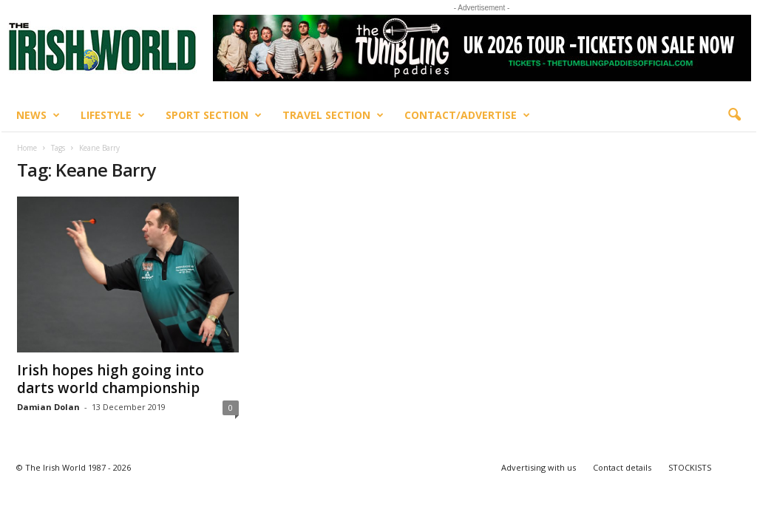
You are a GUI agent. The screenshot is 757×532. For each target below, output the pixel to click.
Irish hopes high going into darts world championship (111, 379)
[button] (734, 115)
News (38, 115)
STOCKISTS (690, 467)
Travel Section (333, 115)
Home (27, 148)
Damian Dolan (48, 407)
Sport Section (214, 115)
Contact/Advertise (467, 115)
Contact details (622, 467)
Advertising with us (539, 467)
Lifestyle (113, 115)
